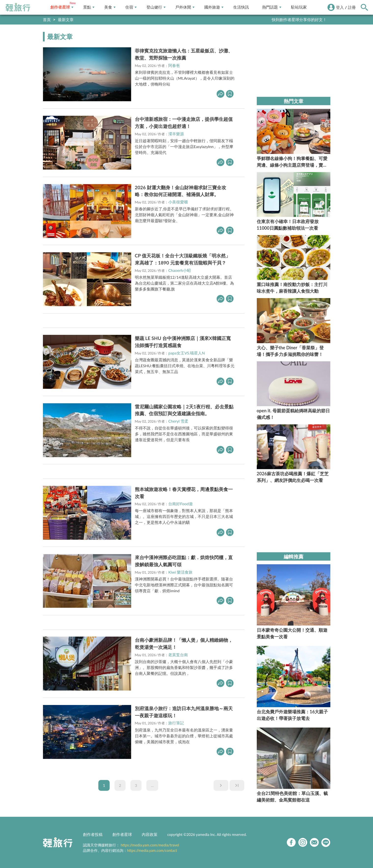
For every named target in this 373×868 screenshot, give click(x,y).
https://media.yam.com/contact (152, 850)
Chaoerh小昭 (180, 270)
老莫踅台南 (178, 655)
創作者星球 (62, 7)
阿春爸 (174, 65)
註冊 (352, 7)
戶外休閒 (185, 7)
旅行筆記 (176, 723)
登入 (340, 7)
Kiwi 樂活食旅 (180, 572)
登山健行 (156, 7)
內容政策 (150, 834)
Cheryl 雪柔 (178, 421)
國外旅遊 (214, 7)
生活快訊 (241, 7)
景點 (89, 7)
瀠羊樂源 (176, 134)
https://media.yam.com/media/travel (150, 845)
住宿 (131, 7)
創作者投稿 (93, 834)
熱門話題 (272, 7)
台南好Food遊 (180, 504)
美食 (110, 7)
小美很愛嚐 (178, 202)
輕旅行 (18, 7)
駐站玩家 (299, 7)
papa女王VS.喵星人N (186, 353)
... (152, 785)
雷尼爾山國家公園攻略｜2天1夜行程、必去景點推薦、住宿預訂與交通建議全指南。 (184, 410)
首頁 (47, 19)
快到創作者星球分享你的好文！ (299, 19)
